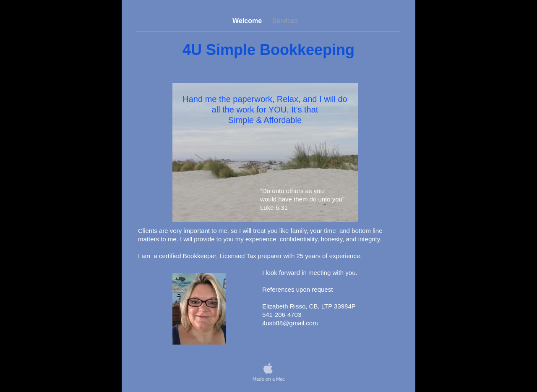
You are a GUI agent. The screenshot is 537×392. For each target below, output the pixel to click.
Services (285, 21)
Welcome (248, 21)
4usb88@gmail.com (290, 323)
